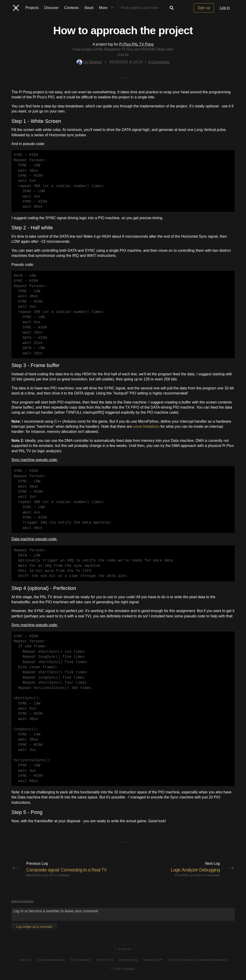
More (107, 8)
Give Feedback (80, 960)
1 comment (62, 875)
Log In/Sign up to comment (34, 927)
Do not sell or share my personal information (197, 960)
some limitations (146, 426)
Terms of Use (105, 960)
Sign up (204, 8)
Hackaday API (153, 960)
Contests (71, 8)
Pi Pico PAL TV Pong (136, 44)
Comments (159, 62)
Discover (51, 8)
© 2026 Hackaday (123, 969)
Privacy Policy (129, 960)
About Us (25, 960)
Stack (89, 8)
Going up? (123, 949)
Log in (225, 8)
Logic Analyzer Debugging (193, 870)
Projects (32, 8)
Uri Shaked (89, 62)
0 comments (212, 875)
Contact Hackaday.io (51, 960)
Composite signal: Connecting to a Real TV (70, 870)
